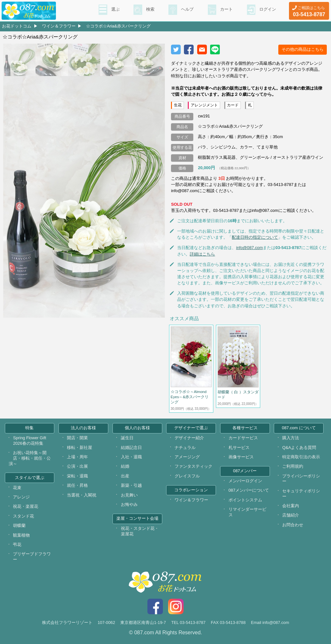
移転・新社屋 (80, 448)
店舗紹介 (291, 515)
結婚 (125, 466)
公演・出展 (77, 466)
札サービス (239, 448)
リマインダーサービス (247, 512)
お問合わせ (293, 525)
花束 (17, 488)
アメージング (187, 457)
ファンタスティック (193, 466)
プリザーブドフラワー (32, 557)
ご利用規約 (293, 466)
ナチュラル (185, 448)
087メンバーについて (249, 490)
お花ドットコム (17, 26)
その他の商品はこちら (303, 49)
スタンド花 (23, 516)
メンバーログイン (245, 481)
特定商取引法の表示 (301, 457)
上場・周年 (77, 457)
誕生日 (127, 438)
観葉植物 (21, 535)
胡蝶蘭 (19, 525)
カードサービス (243, 438)
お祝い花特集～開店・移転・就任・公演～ (30, 458)
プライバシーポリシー (301, 479)
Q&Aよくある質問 (299, 448)
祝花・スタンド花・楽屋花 (140, 531)
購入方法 (291, 438)
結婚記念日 (131, 448)
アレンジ (21, 497)
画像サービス (241, 457)
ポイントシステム (245, 500)
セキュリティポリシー (301, 494)
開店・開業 (77, 438)
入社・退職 (131, 457)
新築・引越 (131, 485)
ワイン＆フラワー (59, 26)
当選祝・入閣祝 (82, 495)
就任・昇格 (77, 485)
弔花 (17, 545)
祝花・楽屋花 (26, 506)
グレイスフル (187, 476)
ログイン (267, 10)
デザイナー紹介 (189, 438)
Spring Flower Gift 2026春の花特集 (29, 441)
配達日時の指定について (255, 237)
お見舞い (129, 495)
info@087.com (249, 248)
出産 (125, 476)
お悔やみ (129, 504)
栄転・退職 (77, 476)
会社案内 (291, 506)
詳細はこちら (202, 254)
